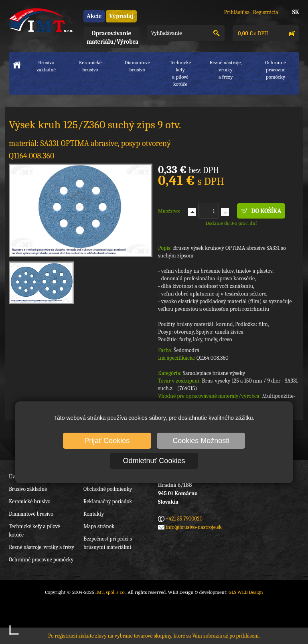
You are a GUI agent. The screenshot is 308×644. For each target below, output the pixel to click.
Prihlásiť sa (237, 12)
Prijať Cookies (107, 441)
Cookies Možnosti (201, 441)
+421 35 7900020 (184, 519)
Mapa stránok (99, 526)
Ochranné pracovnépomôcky (276, 70)
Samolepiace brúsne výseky (214, 373)
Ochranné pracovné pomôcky (41, 560)
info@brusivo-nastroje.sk (194, 527)
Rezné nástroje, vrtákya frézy (225, 70)
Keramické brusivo (90, 66)
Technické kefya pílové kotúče (180, 73)
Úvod (15, 477)
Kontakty (94, 514)
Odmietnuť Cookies (154, 461)
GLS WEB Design (246, 592)
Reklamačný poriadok (108, 501)
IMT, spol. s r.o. (41, 20)
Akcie (94, 16)
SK (296, 12)
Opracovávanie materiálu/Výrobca (112, 37)
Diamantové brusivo (137, 66)
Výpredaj (121, 16)
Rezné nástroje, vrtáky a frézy (42, 547)
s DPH (252, 33)
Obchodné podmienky (108, 489)
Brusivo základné (46, 66)
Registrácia (266, 12)
